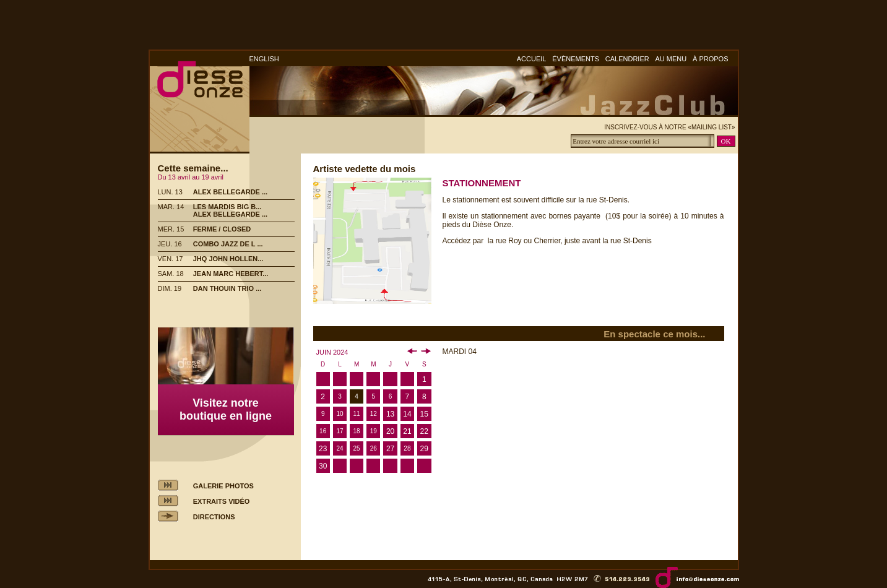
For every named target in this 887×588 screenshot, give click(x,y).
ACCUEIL (532, 59)
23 (323, 449)
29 (424, 449)
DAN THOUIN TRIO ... (227, 288)
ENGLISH (264, 59)
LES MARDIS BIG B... (227, 207)
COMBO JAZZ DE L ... (228, 244)
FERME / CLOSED (222, 229)
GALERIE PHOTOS (223, 486)
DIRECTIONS (214, 517)
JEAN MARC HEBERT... (231, 274)
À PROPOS (710, 59)
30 (323, 466)
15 (424, 414)
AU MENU (671, 59)
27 (390, 449)
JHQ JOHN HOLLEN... (228, 259)
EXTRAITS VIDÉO (222, 501)
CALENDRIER (627, 59)
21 (407, 431)
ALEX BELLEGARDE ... (230, 192)
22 (424, 431)
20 (390, 431)
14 (407, 414)
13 (390, 414)
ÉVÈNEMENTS (576, 59)
